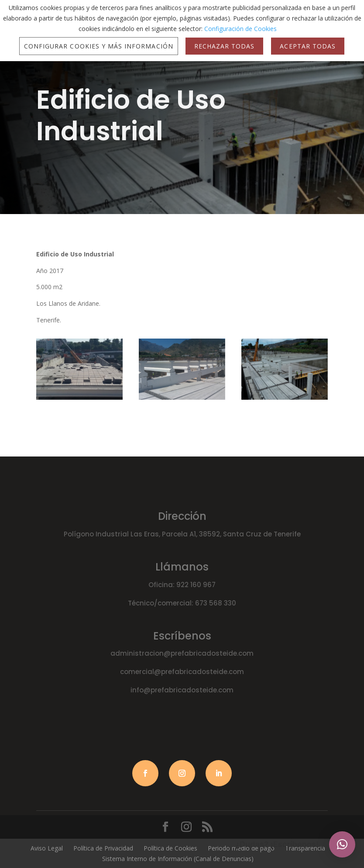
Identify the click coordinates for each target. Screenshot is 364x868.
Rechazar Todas (225, 46)
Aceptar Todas (308, 46)
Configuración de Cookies (240, 29)
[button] (342, 844)
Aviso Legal (47, 848)
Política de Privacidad (103, 848)
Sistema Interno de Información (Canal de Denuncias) (178, 859)
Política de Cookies (170, 848)
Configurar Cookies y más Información (99, 46)
